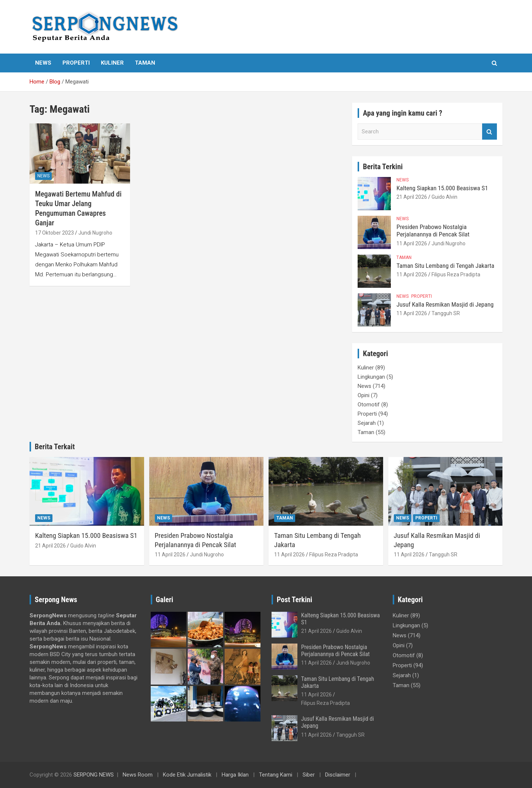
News (43, 63)
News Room (138, 775)
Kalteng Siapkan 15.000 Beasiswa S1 (442, 188)
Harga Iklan (235, 775)
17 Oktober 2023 (54, 233)
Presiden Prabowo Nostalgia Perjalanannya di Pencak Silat (433, 231)
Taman (145, 63)
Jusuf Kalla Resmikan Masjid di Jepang (445, 304)
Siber (309, 775)
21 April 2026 (412, 197)
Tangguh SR (446, 313)
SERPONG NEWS (94, 775)
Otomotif (369, 405)
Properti (76, 63)
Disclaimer (338, 775)
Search (490, 132)
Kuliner (112, 63)
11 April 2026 (412, 243)
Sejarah (367, 423)
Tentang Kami (276, 775)
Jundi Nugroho (95, 233)
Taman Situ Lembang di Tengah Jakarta (445, 266)
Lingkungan (371, 377)
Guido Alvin (444, 197)
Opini (364, 395)
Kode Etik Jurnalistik (187, 775)
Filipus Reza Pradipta (456, 274)
